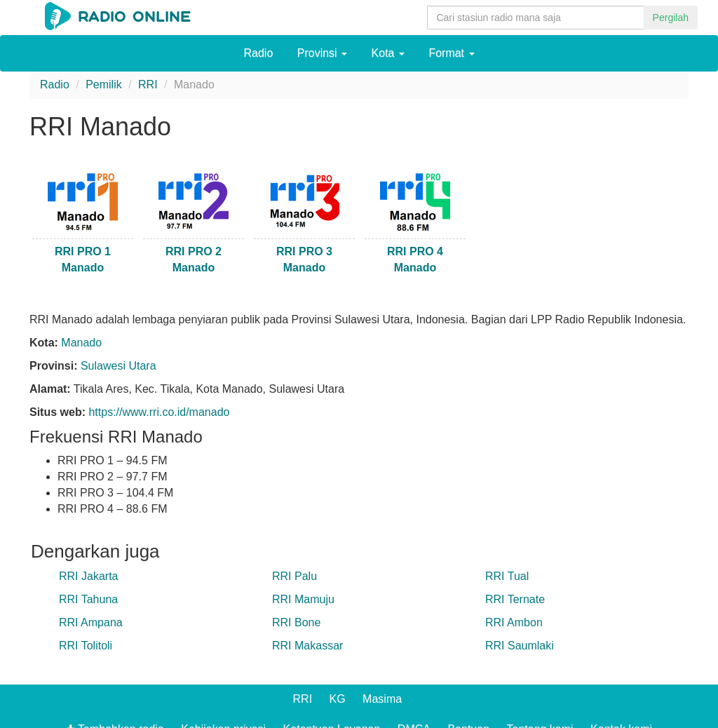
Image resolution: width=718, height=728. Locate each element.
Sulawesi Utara (118, 366)
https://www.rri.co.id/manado (159, 412)
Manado (81, 343)
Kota (388, 53)
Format (451, 53)
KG (338, 699)
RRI (303, 699)
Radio (258, 53)
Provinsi (322, 53)
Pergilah (671, 18)
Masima (382, 699)
